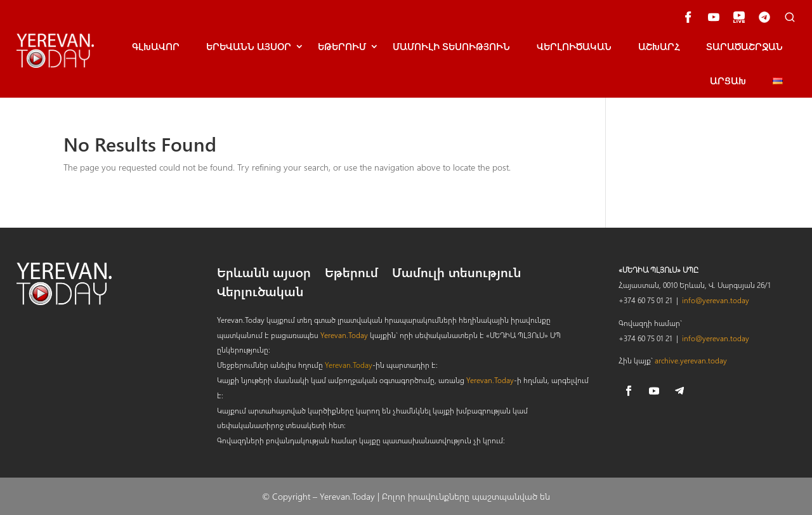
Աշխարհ (659, 46)
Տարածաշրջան (744, 46)
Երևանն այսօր (264, 274)
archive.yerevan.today (691, 360)
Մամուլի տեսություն (451, 46)
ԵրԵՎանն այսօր (249, 46)
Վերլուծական (574, 46)
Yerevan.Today (344, 335)
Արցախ (728, 81)
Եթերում (342, 46)
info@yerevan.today (716, 300)
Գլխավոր (156, 46)
